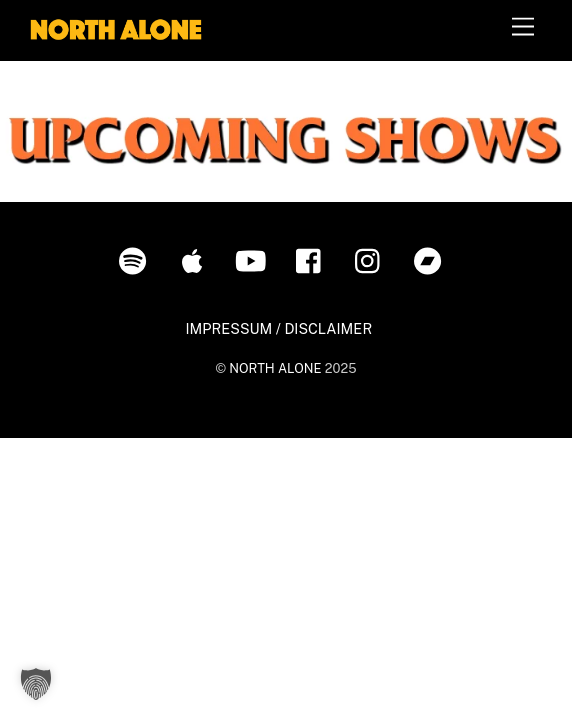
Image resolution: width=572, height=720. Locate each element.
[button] (36, 684)
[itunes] (195, 259)
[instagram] (372, 259)
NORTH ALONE (275, 368)
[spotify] (136, 259)
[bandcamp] (431, 259)
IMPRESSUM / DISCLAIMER (278, 328)
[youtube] (254, 259)
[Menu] (523, 27)
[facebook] (313, 259)
